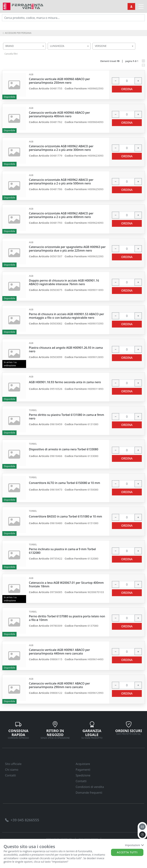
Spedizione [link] (83, 775)
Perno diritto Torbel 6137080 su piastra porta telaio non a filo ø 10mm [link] (67, 618)
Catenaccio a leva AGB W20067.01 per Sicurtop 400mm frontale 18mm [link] (66, 584)
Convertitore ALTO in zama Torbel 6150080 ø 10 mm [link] (65, 483)
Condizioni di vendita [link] (90, 787)
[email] (142, 827)
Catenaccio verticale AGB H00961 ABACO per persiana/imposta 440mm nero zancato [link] (59, 652)
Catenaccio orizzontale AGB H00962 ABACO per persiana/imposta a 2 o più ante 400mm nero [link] (61, 215)
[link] (23, 6)
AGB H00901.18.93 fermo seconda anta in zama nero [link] (65, 382)
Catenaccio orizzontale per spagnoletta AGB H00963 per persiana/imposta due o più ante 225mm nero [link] (67, 249)
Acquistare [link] (83, 764)
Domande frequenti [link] (89, 793)
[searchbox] (44, 51)
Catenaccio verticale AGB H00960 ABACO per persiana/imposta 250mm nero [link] (59, 81)
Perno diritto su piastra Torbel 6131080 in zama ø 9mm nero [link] (67, 417)
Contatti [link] (10, 775)
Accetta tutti (127, 852)
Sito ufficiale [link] (13, 764)
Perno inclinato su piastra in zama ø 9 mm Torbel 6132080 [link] (62, 551)
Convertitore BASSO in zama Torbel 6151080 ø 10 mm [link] (65, 517)
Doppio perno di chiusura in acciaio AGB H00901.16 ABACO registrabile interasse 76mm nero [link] (64, 282)
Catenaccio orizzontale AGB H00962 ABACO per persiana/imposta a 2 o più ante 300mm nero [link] (61, 148)
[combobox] (24, 46)
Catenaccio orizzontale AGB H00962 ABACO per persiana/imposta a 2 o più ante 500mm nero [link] (61, 182)
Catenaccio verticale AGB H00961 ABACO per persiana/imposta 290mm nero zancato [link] (59, 685)
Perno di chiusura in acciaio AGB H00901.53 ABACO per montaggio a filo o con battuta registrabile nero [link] (66, 316)
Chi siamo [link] (12, 770)
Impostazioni (134, 845)
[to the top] (142, 835)
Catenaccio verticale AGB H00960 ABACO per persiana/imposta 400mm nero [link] (59, 114)
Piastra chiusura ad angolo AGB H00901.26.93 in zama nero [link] (66, 349)
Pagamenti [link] (83, 770)
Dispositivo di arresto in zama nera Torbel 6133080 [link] (64, 449)
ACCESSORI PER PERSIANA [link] (17, 33)
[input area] (73, 18)
